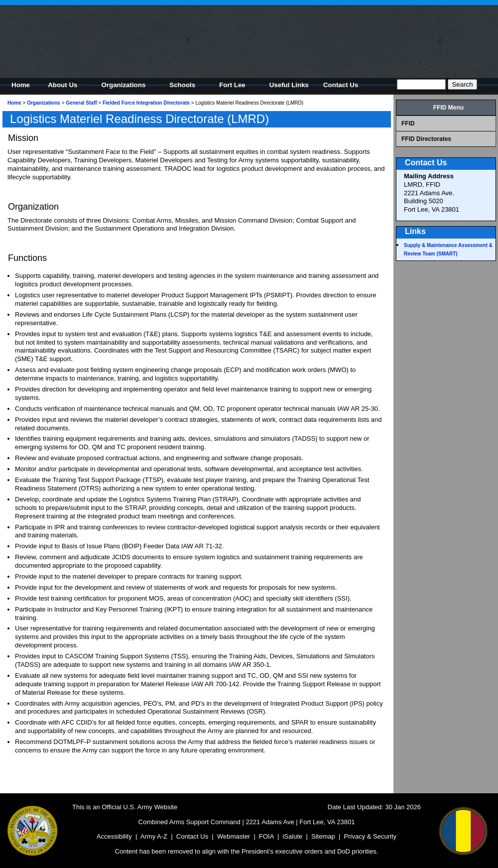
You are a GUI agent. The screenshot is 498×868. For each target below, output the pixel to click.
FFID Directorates (426, 139)
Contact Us (192, 836)
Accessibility (114, 836)
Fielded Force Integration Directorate (146, 103)
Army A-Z (154, 836)
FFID (408, 124)
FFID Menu (448, 108)
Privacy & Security (370, 836)
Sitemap (323, 836)
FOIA (266, 836)
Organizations (44, 103)
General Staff (81, 103)
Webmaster (234, 836)
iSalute (292, 836)
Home (14, 103)
